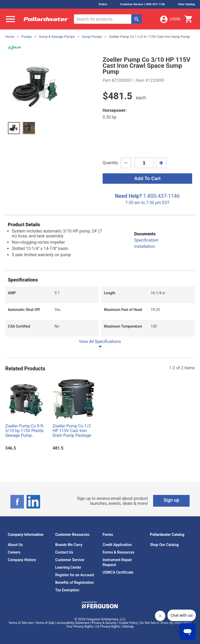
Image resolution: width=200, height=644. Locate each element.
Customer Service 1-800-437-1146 (143, 4)
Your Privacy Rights (80, 627)
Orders (103, 4)
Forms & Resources (118, 552)
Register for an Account (74, 575)
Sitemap (128, 627)
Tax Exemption (67, 590)
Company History (22, 560)
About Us (15, 545)
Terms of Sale (45, 623)
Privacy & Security (104, 623)
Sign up (171, 500)
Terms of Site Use (21, 623)
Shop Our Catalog (164, 545)
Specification (146, 240)
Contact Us (64, 552)
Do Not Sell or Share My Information (165, 623)
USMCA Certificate (118, 572)
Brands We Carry (69, 545)
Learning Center (68, 567)
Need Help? (129, 196)
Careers (14, 552)
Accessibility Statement (73, 623)
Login (170, 19)
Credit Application (117, 545)
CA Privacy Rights (108, 627)
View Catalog (186, 4)
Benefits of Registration (74, 582)
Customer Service (70, 560)
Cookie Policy (128, 623)
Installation (144, 246)
